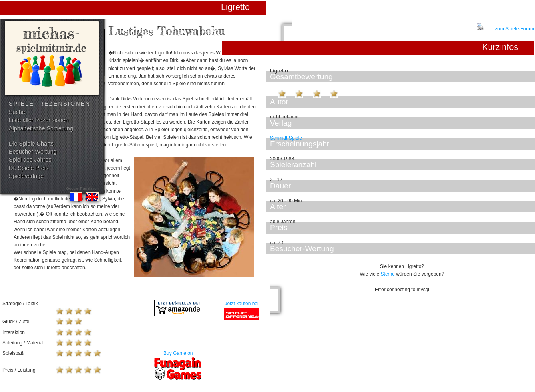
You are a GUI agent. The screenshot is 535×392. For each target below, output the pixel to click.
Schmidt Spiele (286, 138)
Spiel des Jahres (30, 160)
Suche (17, 112)
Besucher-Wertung (33, 152)
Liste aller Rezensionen (39, 120)
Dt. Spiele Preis (29, 168)
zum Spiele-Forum (515, 29)
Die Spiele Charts (31, 144)
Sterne (388, 274)
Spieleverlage (26, 176)
